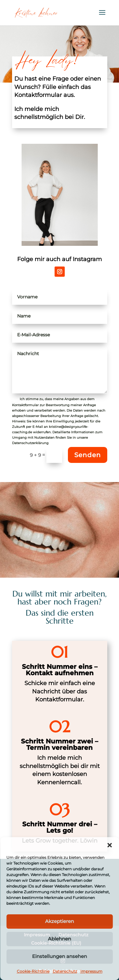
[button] (109, 845)
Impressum (91, 971)
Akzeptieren (60, 921)
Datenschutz (65, 971)
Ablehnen (60, 939)
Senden (88, 455)
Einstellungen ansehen (60, 956)
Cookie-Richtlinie (33, 971)
